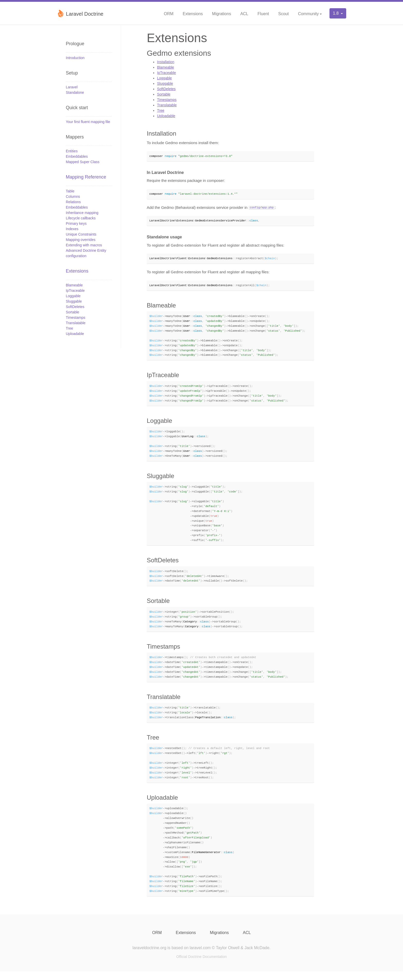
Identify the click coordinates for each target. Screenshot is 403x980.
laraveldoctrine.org (149, 956)
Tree (69, 328)
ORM (168, 14)
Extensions (193, 14)
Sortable (72, 312)
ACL (244, 14)
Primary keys (76, 223)
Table (70, 191)
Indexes (72, 229)
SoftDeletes (75, 307)
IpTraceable (75, 291)
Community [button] (308, 14)
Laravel (72, 87)
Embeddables (77, 156)
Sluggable (74, 301)
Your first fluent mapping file (88, 122)
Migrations (222, 14)
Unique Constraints (81, 234)
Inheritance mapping (82, 213)
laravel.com (200, 956)
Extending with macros (84, 245)
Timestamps (76, 318)
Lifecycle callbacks (81, 218)
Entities (72, 151)
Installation (166, 62)
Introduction (75, 58)
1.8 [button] (336, 13)
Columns (73, 197)
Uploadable (75, 334)
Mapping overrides (81, 240)
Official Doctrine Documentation (202, 965)
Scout (283, 14)
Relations (73, 202)
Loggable (73, 296)
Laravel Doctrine (80, 13)
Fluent (263, 14)
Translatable (76, 323)
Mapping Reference (86, 177)
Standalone (75, 92)
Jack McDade (257, 956)
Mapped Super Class (83, 162)
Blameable (74, 285)
